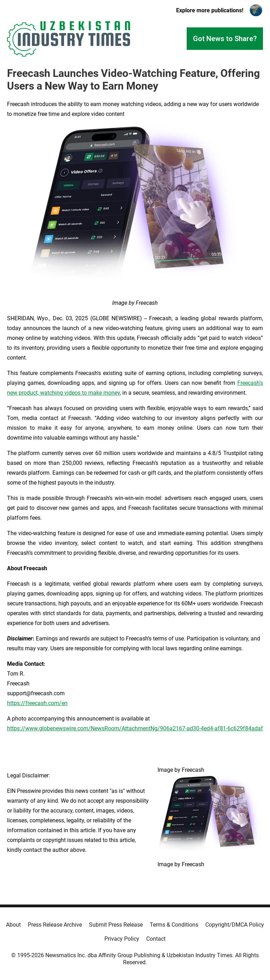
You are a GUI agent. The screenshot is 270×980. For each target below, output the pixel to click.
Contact (156, 939)
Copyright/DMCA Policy (235, 925)
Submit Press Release (116, 925)
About (13, 925)
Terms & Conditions (174, 925)
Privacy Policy (122, 939)
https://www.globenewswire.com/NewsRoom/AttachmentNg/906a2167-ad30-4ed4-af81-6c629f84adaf (135, 728)
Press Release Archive (55, 925)
